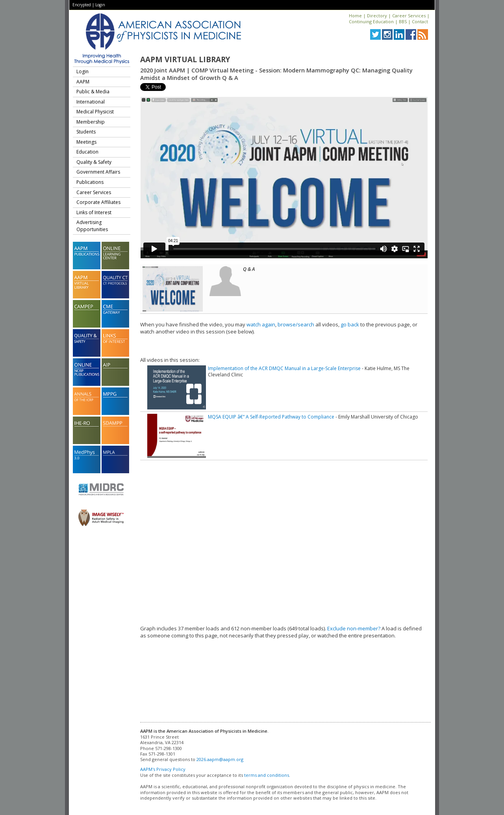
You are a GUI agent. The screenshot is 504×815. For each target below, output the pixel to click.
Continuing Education (371, 21)
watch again (261, 324)
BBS (403, 21)
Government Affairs (98, 172)
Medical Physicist (95, 112)
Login (100, 5)
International (91, 102)
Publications (90, 182)
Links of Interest (94, 212)
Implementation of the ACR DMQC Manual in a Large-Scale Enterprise (284, 368)
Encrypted (82, 5)
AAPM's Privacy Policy (163, 769)
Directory (377, 16)
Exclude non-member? (354, 628)
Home (355, 16)
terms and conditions (267, 775)
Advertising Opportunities (92, 226)
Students (86, 132)
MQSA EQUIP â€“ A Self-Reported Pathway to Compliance (271, 417)
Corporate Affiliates (98, 202)
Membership (91, 122)
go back (350, 324)
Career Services (409, 16)
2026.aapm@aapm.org (220, 759)
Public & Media (93, 92)
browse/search (296, 324)
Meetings (86, 142)
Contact (420, 21)
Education (87, 152)
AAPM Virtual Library (185, 59)
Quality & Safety (94, 162)
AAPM (83, 82)
